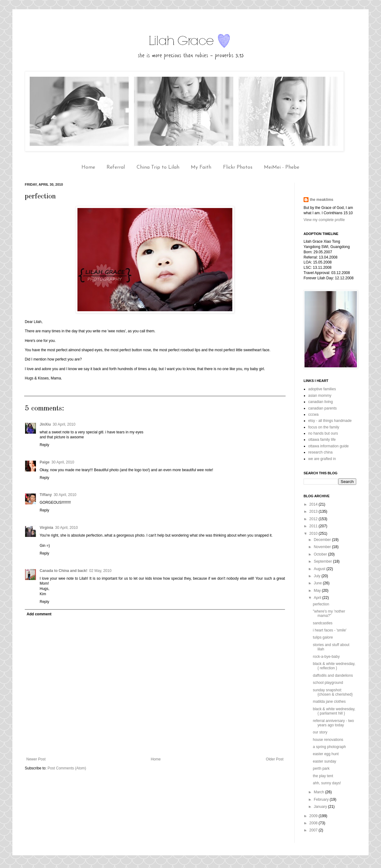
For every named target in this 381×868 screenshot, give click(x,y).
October (321, 554)
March (320, 792)
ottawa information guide (328, 446)
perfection (321, 604)
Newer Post (36, 759)
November (323, 547)
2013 (314, 511)
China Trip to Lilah (158, 167)
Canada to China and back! (63, 571)
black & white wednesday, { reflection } (334, 666)
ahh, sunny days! (327, 783)
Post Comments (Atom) (67, 768)
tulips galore (323, 637)
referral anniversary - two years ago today (333, 723)
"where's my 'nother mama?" (329, 613)
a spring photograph (329, 747)
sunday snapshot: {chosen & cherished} (333, 692)
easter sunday (324, 761)
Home (88, 167)
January (321, 807)
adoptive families (322, 389)
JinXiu (45, 424)
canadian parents (322, 408)
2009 (314, 816)
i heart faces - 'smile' (330, 630)
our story (320, 732)
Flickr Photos (238, 167)
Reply (44, 445)
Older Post (275, 759)
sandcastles (323, 623)
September (323, 561)
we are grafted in (322, 459)
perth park (321, 768)
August (320, 569)
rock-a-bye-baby (326, 657)
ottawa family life (322, 440)
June (318, 583)
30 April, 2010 (64, 424)
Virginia (46, 528)
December (323, 540)
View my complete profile (324, 220)
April (318, 598)
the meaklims (322, 200)
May (318, 591)
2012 (314, 519)
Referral (116, 167)
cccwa (313, 414)
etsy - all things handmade (330, 421)
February (322, 799)
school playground (328, 683)
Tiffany (46, 495)
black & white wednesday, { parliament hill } (334, 711)
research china (320, 452)
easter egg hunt (326, 754)
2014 (314, 504)
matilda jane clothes (329, 702)
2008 (314, 823)
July (318, 576)
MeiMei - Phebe (282, 167)
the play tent (323, 776)
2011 (314, 526)
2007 (314, 830)
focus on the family (324, 427)
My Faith (201, 167)
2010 (314, 534)
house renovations (328, 740)
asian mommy (320, 396)
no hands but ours (323, 433)
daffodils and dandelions (333, 675)
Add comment (39, 614)
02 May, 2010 (100, 571)
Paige (45, 462)
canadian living (320, 402)
